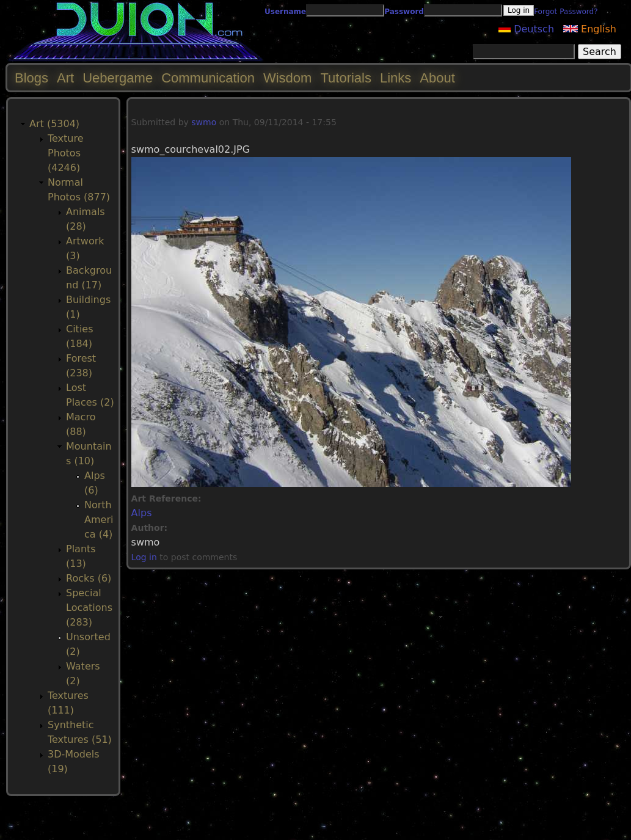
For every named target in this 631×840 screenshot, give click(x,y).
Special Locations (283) (89, 608)
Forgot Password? (566, 12)
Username (285, 12)
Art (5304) (54, 124)
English (590, 29)
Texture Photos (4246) (66, 153)
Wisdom (287, 78)
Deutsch (526, 29)
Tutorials (346, 78)
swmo (204, 122)
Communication (208, 78)
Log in (144, 557)
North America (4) (99, 520)
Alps (142, 513)
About (437, 78)
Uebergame (118, 78)
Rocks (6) (89, 578)
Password (404, 12)
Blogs (31, 78)
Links (396, 78)
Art (65, 78)
